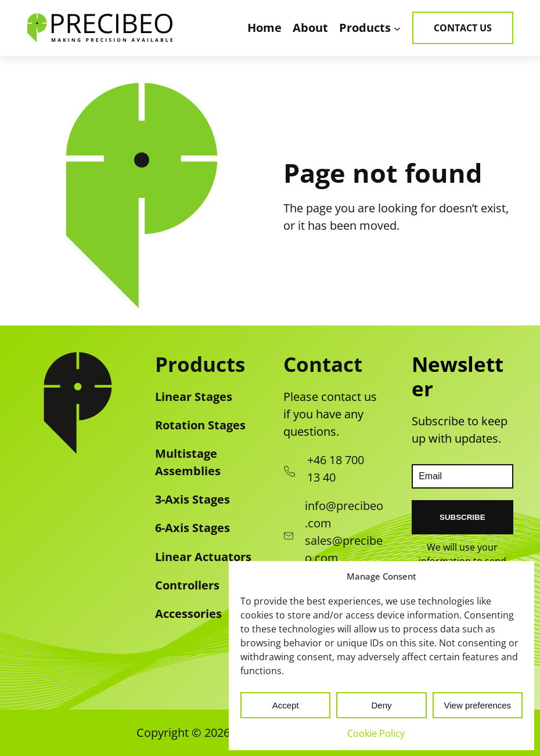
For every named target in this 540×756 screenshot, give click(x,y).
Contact (323, 364)
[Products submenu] (397, 28)
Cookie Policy (376, 733)
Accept (286, 705)
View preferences (478, 705)
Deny (381, 705)
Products (200, 364)
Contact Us (463, 28)
